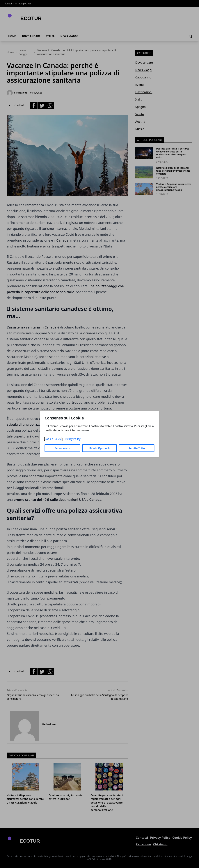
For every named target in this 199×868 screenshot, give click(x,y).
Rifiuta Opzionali (99, 448)
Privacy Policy (72, 439)
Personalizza (62, 448)
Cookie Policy (53, 439)
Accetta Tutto (137, 448)
